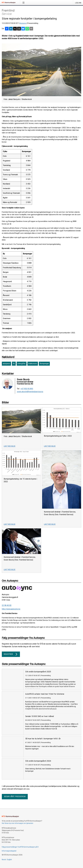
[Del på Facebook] (7, 29)
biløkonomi (33, 364)
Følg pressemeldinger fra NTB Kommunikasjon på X (20, 847)
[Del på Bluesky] (23, 29)
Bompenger (44, 364)
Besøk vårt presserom (15, 796)
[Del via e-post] (31, 29)
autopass (6, 364)
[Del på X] (15, 29)
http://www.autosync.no (11, 609)
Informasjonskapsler (9, 851)
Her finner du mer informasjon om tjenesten (17, 823)
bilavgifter (22, 364)
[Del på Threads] (19, 29)
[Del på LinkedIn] (11, 29)
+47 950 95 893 (27, 389)
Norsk (4, 860)
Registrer (11, 654)
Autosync (23, 23)
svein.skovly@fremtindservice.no (30, 392)
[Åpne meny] (24, 3)
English (9, 860)
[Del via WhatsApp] (27, 29)
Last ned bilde (10, 446)
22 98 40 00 (7, 605)
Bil (14, 364)
